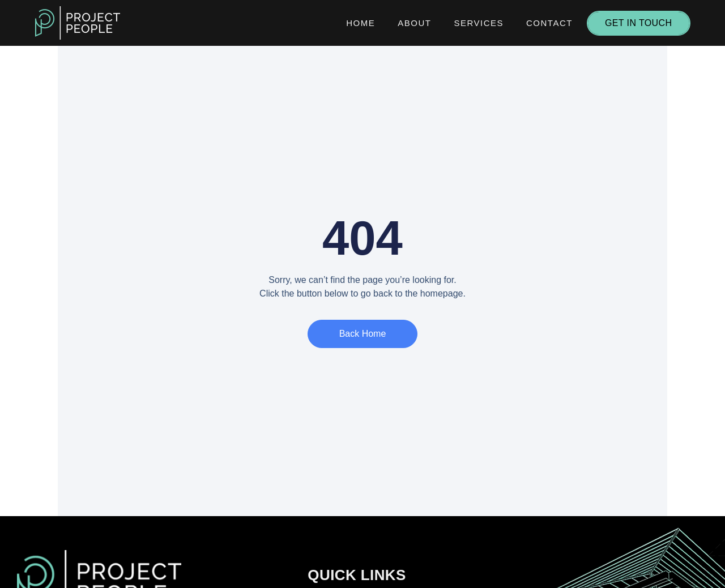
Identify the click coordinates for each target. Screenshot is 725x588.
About (414, 23)
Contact (549, 23)
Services (479, 23)
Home (361, 23)
